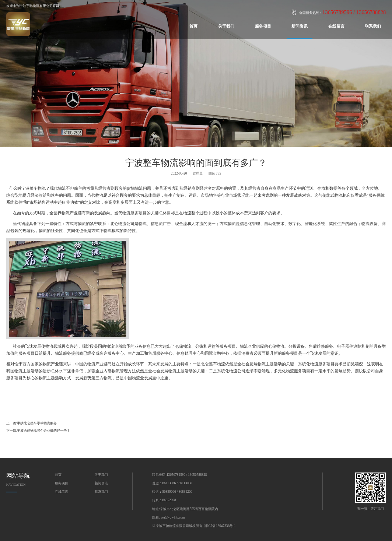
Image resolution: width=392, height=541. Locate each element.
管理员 (198, 173)
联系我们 (373, 26)
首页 (193, 26)
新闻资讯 (300, 26)
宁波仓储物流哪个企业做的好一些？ (43, 431)
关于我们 (226, 26)
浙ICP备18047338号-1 (220, 526)
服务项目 (263, 26)
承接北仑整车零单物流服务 (37, 423)
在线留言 (336, 26)
